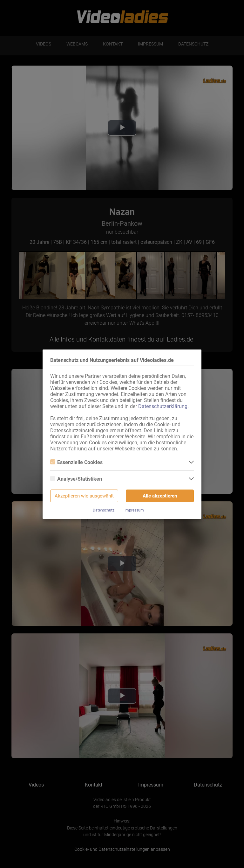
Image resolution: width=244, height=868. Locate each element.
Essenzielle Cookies (76, 462)
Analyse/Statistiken (76, 479)
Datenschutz (104, 510)
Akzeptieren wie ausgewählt (84, 496)
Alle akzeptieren (160, 496)
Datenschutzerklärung (163, 406)
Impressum (134, 510)
